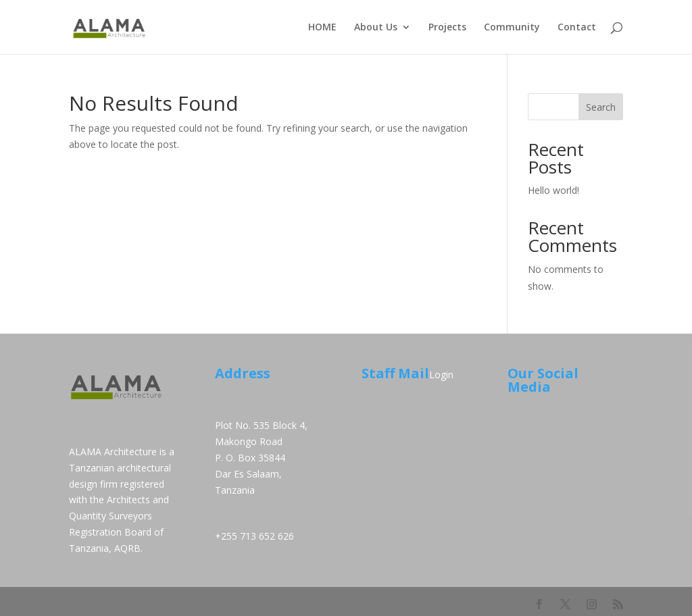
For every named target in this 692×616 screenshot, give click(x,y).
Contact (577, 28)
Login (441, 375)
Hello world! (553, 190)
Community (512, 28)
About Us (376, 28)
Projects (447, 28)
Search (601, 107)
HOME (322, 28)
